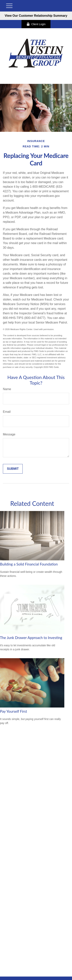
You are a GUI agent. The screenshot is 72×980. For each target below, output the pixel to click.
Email (7, 412)
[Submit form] (13, 469)
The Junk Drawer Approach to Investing (31, 638)
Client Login (36, 24)
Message (9, 434)
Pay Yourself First (14, 711)
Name (7, 389)
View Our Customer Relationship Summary (36, 16)
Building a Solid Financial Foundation (29, 564)
